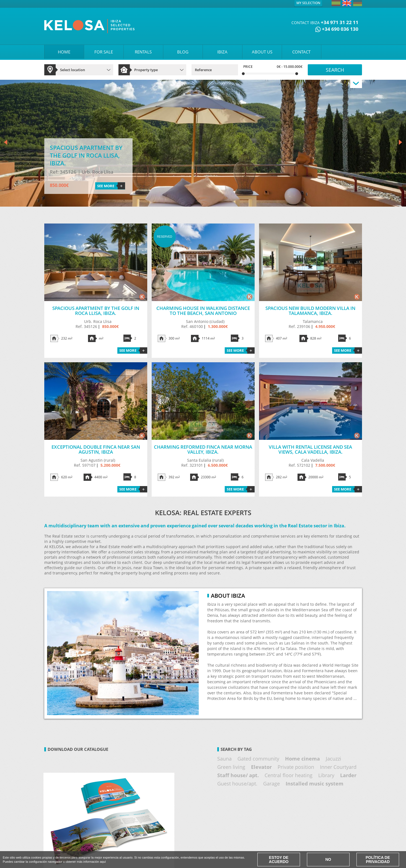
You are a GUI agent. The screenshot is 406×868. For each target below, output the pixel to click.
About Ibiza (228, 596)
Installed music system (315, 784)
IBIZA (222, 52)
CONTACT (301, 52)
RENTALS (143, 52)
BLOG (183, 52)
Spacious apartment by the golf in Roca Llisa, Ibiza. (96, 311)
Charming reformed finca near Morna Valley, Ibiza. (203, 449)
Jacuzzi (333, 759)
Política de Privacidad (378, 860)
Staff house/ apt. (238, 775)
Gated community (258, 759)
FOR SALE (104, 52)
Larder (348, 775)
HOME (64, 52)
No (328, 859)
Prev (6, 142)
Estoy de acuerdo (279, 860)
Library (326, 775)
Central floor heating (289, 775)
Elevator (261, 767)
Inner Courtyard (338, 767)
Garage (271, 784)
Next (400, 142)
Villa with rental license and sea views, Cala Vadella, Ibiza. (310, 449)
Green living (231, 767)
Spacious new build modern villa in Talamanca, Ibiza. (310, 311)
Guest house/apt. (237, 784)
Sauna (224, 759)
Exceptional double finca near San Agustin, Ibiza (96, 449)
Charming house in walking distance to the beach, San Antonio (203, 311)
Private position (296, 767)
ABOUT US (262, 52)
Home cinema (302, 759)
